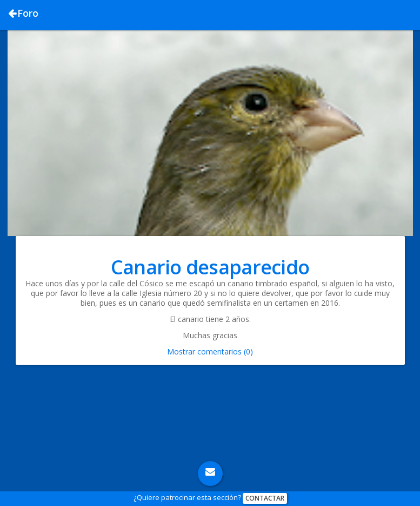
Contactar (265, 498)
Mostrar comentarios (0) (210, 351)
